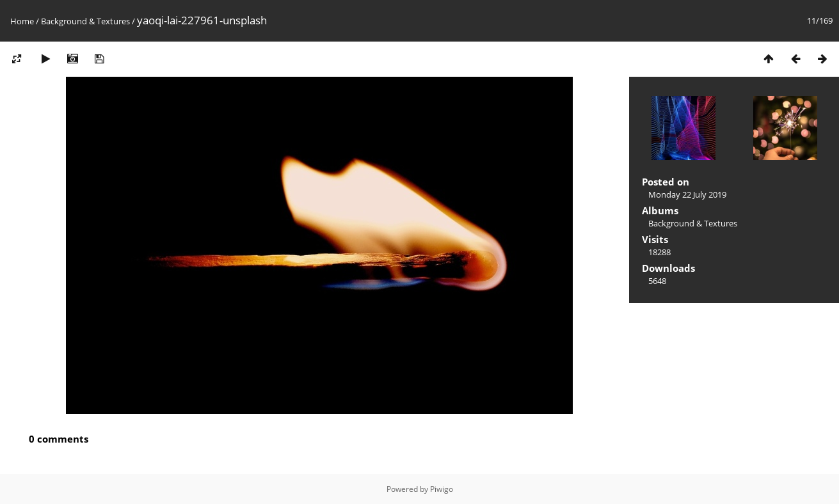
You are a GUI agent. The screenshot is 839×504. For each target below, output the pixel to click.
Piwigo (442, 489)
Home (22, 21)
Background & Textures (85, 21)
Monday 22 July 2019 (687, 194)
